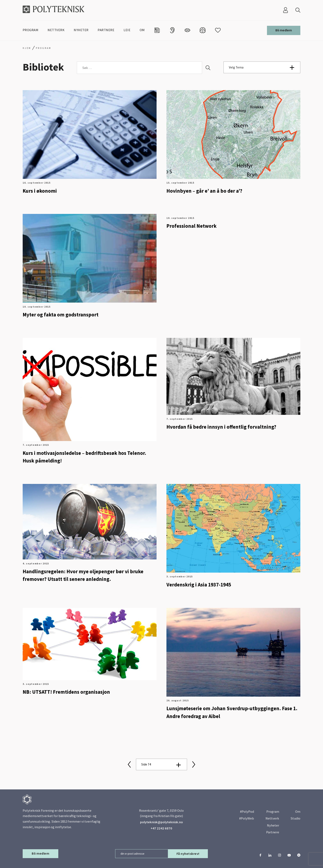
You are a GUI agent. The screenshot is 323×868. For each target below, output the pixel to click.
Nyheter (273, 825)
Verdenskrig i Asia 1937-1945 (199, 585)
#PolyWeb (247, 818)
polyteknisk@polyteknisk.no (161, 822)
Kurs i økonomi (40, 191)
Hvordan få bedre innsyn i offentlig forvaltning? (221, 427)
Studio (295, 818)
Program (273, 812)
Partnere (273, 832)
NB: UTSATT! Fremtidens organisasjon (66, 692)
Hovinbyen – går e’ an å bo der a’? (204, 191)
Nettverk (272, 818)
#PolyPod (247, 812)
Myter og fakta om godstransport (61, 315)
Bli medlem (284, 30)
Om (298, 812)
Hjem (27, 48)
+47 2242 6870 (161, 828)
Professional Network (191, 226)
